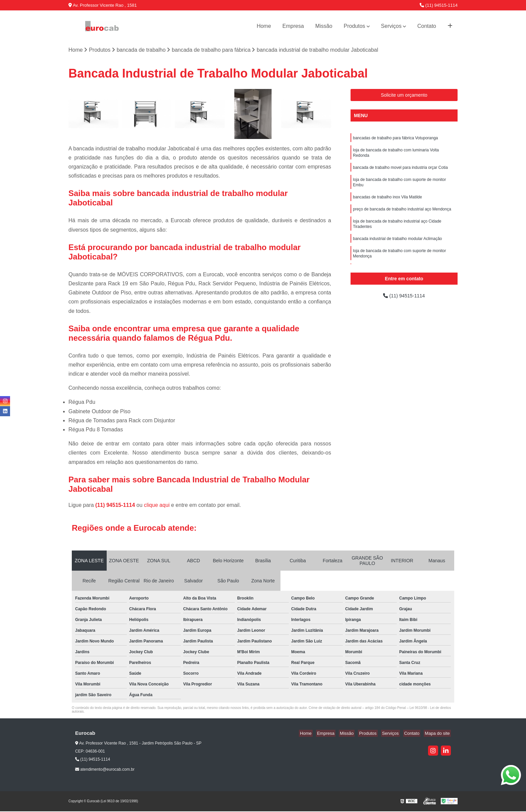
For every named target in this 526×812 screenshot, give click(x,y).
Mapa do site (438, 734)
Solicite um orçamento (404, 96)
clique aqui (157, 506)
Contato (427, 26)
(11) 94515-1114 (439, 5)
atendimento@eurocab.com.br (105, 770)
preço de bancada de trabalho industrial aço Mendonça (402, 215)
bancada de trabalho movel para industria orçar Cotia (400, 171)
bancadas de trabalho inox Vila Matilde (387, 202)
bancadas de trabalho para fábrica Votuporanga (396, 139)
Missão (324, 26)
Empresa (293, 26)
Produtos (355, 26)
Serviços (391, 26)
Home (264, 26)
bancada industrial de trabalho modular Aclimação (398, 246)
